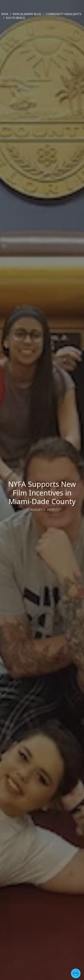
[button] (76, 973)
